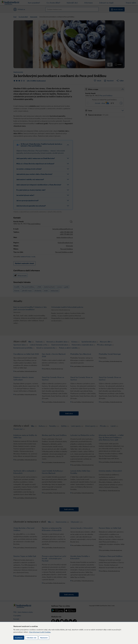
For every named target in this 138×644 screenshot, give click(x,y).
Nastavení (44, 638)
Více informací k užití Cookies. (40, 632)
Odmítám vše (31, 638)
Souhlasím (19, 638)
